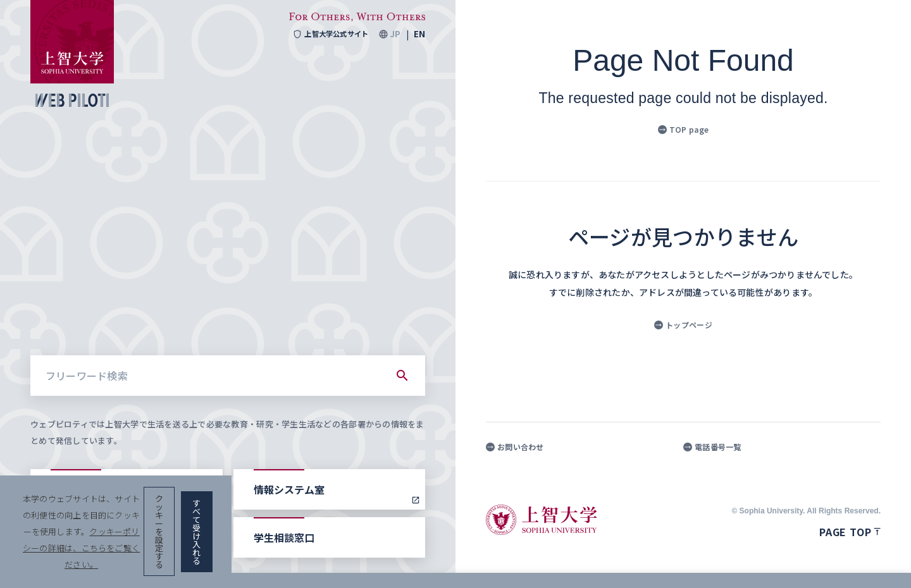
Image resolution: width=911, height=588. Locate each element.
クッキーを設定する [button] (736, 563)
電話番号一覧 (712, 447)
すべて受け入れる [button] (836, 563)
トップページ (683, 325)
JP (395, 34)
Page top (850, 532)
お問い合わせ (515, 447)
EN (419, 34)
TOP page (683, 129)
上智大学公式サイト (327, 34)
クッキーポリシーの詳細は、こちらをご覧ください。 (433, 563)
